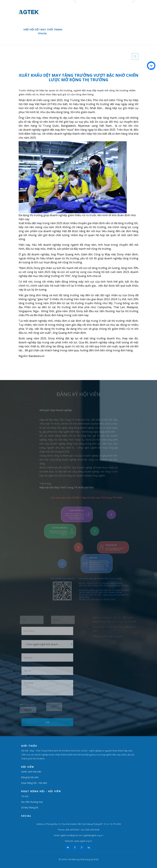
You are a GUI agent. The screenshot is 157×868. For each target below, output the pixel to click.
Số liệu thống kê (30, 807)
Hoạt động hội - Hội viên (34, 783)
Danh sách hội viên (31, 772)
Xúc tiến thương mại (32, 802)
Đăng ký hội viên (30, 777)
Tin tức (25, 796)
